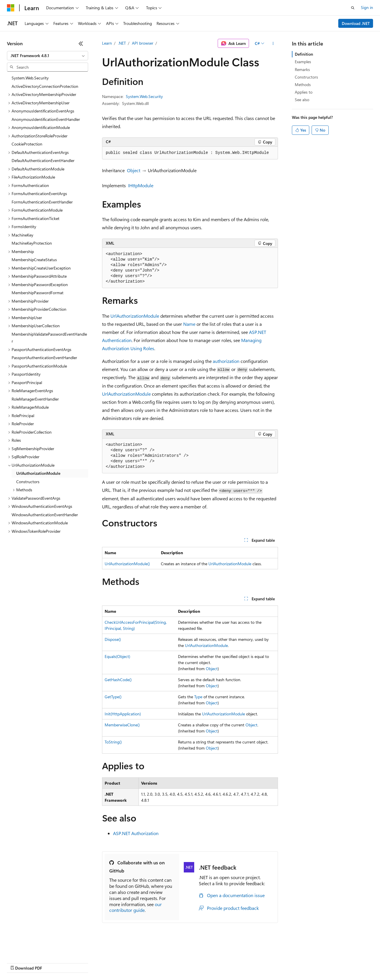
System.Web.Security (144, 96)
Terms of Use (212, 962)
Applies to (304, 92)
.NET (122, 43)
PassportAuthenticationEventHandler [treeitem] (44, 358)
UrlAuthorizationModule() (127, 564)
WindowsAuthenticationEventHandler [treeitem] (45, 515)
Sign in (367, 7)
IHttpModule (141, 185)
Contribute (104, 962)
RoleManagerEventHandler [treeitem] (35, 399)
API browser (143, 43)
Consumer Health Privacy (167, 962)
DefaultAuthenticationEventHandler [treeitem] (43, 160)
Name (189, 324)
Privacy (127, 962)
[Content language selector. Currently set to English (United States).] (33, 949)
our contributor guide (136, 907)
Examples (303, 62)
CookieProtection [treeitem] (27, 144)
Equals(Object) (117, 656)
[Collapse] (81, 43)
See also (302, 100)
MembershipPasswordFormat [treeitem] (38, 293)
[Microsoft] (11, 8)
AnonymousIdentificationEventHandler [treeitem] (46, 119)
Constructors (306, 77)
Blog (79, 962)
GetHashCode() (118, 680)
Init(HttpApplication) (123, 714)
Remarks (302, 69)
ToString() (113, 742)
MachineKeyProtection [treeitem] (32, 243)
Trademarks (240, 962)
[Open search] (353, 8)
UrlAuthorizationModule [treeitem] (38, 473)
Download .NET (356, 23)
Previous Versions (53, 962)
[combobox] (48, 56)
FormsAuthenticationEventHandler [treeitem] (42, 202)
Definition (304, 54)
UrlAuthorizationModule (135, 316)
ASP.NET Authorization (136, 833)
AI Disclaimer (19, 962)
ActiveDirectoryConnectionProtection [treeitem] (45, 86)
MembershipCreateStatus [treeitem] (34, 260)
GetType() (113, 697)
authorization (226, 361)
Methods (303, 84)
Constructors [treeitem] (28, 482)
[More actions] (273, 43)
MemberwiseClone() (122, 725)
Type (198, 697)
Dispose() (113, 639)
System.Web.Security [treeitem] (30, 78)
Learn (107, 43)
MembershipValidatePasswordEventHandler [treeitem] (49, 338)
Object (134, 170)
